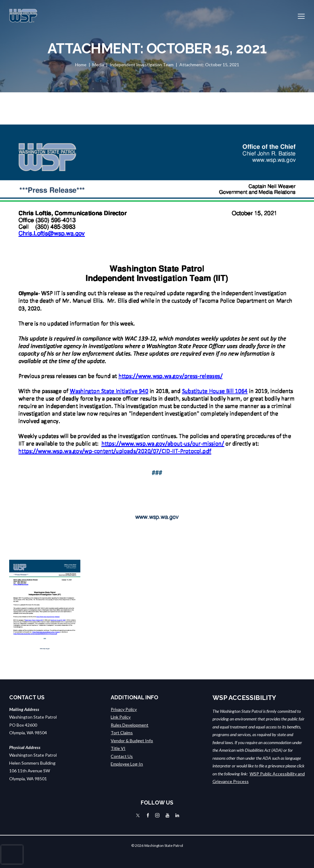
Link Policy (121, 717)
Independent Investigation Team (142, 65)
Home (81, 65)
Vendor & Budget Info (132, 741)
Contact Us (122, 756)
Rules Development (130, 725)
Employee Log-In (127, 764)
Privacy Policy (124, 709)
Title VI (118, 748)
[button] (301, 16)
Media (98, 65)
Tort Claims (122, 733)
